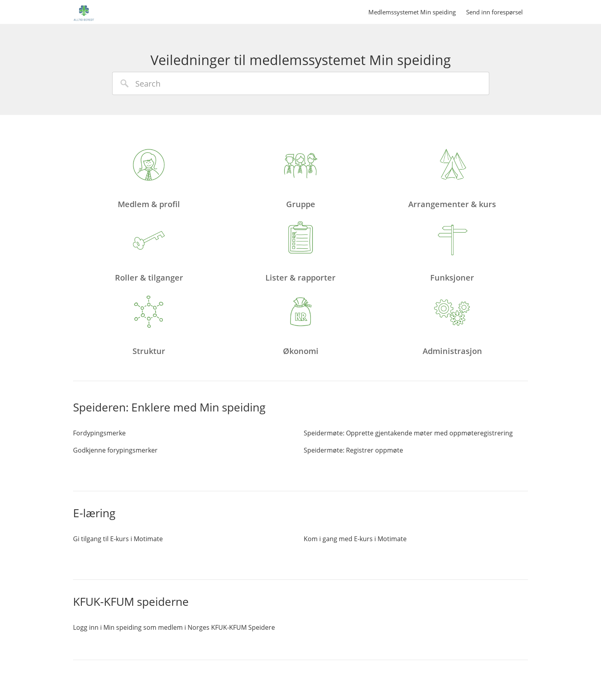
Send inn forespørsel (494, 12)
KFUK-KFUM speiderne (131, 601)
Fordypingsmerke (99, 433)
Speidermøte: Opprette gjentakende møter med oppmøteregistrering (408, 433)
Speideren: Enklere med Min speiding (169, 407)
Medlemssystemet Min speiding (412, 12)
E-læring (94, 513)
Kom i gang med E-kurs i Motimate (355, 539)
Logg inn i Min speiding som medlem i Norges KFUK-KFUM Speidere (174, 627)
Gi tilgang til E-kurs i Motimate (118, 539)
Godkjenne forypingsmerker (115, 450)
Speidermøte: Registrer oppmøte (353, 450)
